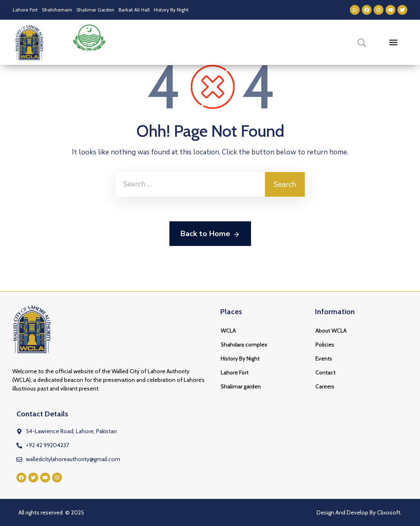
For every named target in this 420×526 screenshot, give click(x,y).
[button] (394, 42)
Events (324, 358)
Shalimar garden (241, 386)
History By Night (171, 10)
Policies (325, 345)
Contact (325, 372)
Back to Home (210, 234)
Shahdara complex (244, 345)
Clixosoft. (389, 512)
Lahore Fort (25, 10)
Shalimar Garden (95, 10)
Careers (325, 386)
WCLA (228, 331)
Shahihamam (57, 10)
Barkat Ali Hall (134, 10)
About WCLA (331, 331)
